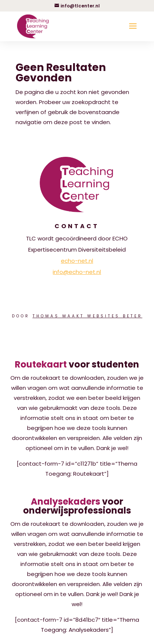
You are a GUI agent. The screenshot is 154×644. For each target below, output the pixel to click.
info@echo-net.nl (77, 272)
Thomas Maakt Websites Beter (88, 316)
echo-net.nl (77, 261)
